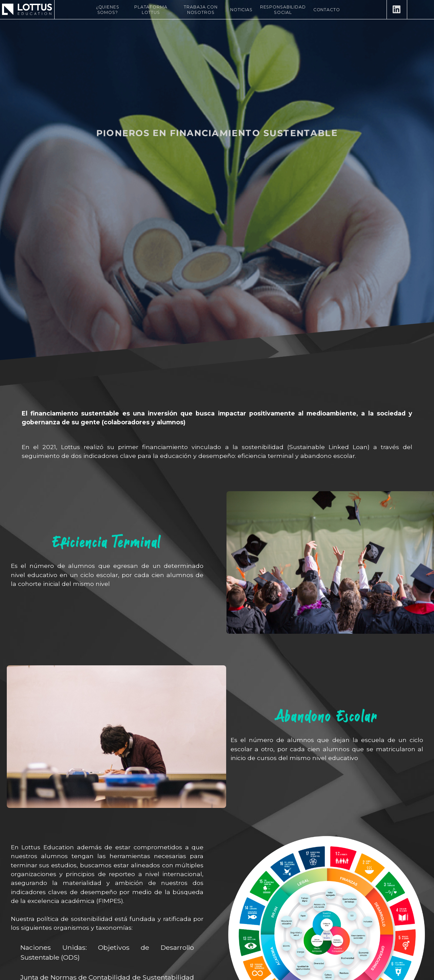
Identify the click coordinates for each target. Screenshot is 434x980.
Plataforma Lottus (151, 10)
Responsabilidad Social (283, 10)
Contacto (327, 10)
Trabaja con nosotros (201, 10)
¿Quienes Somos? (108, 10)
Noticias (241, 10)
